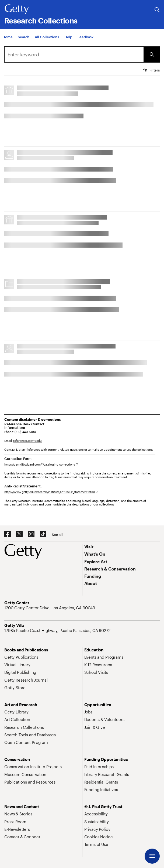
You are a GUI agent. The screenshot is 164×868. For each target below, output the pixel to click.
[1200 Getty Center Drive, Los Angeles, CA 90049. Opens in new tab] (50, 608)
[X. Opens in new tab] (19, 534)
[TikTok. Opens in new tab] (43, 534)
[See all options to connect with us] (57, 535)
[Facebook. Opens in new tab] (8, 534)
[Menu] (152, 856)
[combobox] (74, 54)
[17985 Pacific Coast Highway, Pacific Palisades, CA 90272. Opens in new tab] (58, 630)
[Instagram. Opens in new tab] (31, 534)
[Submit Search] (152, 54)
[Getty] (17, 9)
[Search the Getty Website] (157, 10)
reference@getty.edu (27, 441)
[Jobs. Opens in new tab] (88, 712)
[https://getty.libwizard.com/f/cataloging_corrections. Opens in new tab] (41, 464)
